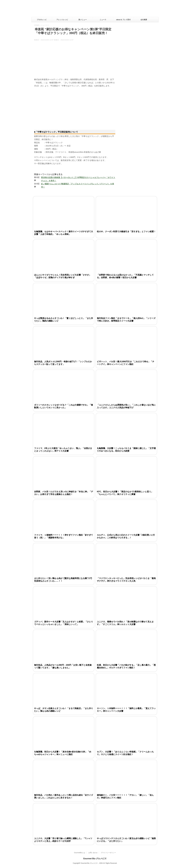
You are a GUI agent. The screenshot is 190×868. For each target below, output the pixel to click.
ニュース (103, 20)
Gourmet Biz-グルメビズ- (95, 859)
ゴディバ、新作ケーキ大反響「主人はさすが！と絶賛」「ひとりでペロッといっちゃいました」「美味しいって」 (64, 623)
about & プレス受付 (123, 20)
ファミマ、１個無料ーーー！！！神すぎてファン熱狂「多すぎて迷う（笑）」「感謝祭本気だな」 (64, 536)
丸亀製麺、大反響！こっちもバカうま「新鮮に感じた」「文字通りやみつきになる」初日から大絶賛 (126, 450)
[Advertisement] (110, 10)
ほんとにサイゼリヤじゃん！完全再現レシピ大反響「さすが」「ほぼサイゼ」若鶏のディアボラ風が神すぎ (63, 276)
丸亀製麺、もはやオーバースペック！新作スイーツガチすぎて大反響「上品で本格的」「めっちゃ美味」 (64, 233)
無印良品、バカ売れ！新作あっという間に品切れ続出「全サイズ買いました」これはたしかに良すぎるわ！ (64, 796)
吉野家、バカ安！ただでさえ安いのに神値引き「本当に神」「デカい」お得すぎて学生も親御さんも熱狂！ (64, 493)
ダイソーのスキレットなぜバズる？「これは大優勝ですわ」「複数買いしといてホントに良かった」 (64, 406)
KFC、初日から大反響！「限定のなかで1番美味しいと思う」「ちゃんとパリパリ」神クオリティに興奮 (125, 493)
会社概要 (144, 20)
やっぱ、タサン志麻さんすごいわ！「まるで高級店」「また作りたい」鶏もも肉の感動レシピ (64, 710)
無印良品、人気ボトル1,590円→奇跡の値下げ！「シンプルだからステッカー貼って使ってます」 (63, 363)
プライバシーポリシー (108, 853)
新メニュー (83, 20)
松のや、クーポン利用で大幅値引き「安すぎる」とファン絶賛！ (126, 232)
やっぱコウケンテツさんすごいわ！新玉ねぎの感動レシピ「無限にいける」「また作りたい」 (126, 840)
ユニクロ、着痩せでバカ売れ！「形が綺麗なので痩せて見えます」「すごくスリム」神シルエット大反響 (125, 623)
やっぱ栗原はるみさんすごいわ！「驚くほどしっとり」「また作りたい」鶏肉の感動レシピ (64, 320)
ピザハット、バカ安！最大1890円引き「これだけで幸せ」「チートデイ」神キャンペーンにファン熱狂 (126, 363)
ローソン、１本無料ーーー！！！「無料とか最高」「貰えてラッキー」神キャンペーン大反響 (126, 710)
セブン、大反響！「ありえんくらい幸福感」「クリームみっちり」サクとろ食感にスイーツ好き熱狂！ (125, 753)
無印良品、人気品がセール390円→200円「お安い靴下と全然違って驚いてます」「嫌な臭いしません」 (63, 666)
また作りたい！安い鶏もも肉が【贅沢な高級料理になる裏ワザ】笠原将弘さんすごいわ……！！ (64, 580)
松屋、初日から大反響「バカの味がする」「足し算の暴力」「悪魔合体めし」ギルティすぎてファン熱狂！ (126, 666)
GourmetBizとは (80, 853)
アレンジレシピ (62, 20)
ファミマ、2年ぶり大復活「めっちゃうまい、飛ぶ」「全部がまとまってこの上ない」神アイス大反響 (63, 450)
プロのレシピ (42, 20)
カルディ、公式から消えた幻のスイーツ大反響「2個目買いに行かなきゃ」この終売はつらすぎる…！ (126, 536)
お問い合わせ (93, 853)
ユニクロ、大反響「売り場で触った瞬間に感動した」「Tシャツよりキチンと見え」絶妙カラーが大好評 (63, 840)
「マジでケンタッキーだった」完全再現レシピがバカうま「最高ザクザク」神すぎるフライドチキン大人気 (126, 580)
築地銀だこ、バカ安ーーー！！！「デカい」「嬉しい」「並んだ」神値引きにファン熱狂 (125, 796)
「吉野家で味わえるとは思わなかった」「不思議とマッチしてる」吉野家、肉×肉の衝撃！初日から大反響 (125, 276)
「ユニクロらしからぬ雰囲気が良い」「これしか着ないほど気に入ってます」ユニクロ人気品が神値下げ (126, 406)
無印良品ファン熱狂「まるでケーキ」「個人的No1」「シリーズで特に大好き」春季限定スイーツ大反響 (126, 320)
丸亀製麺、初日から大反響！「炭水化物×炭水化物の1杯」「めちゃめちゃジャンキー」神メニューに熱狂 (63, 753)
